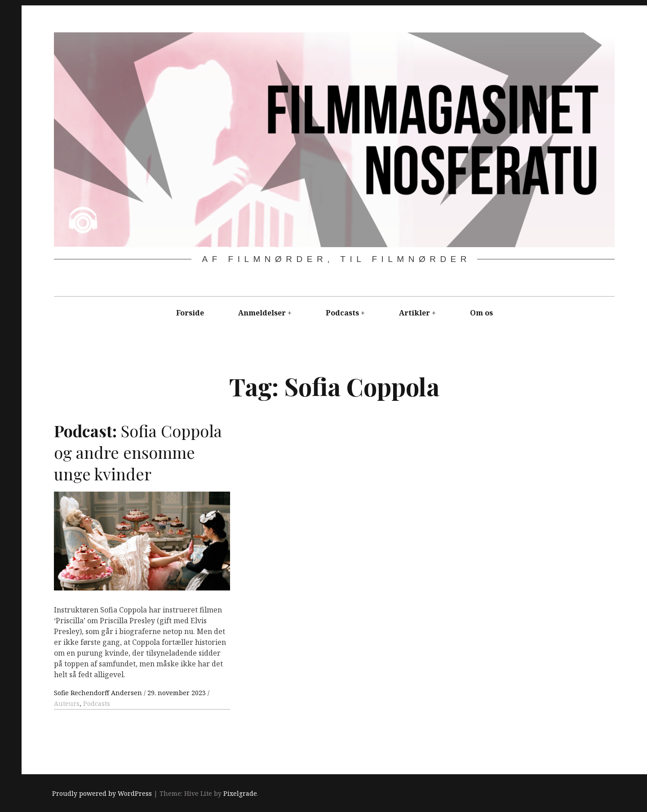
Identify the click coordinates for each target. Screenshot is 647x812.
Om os (481, 313)
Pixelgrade (240, 793)
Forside (190, 313)
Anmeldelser (262, 313)
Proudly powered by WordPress (102, 793)
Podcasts (342, 313)
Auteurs (67, 703)
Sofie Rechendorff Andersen (99, 693)
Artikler (414, 313)
